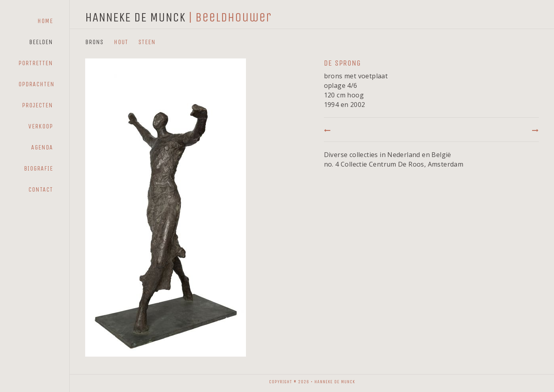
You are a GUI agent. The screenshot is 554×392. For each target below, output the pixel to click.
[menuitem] (36, 21)
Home (45, 21)
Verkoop (41, 126)
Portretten (36, 63)
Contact (41, 189)
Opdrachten (36, 84)
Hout (121, 42)
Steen (147, 42)
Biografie (38, 168)
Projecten (37, 105)
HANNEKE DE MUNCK (135, 17)
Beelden (41, 42)
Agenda (42, 147)
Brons (94, 42)
